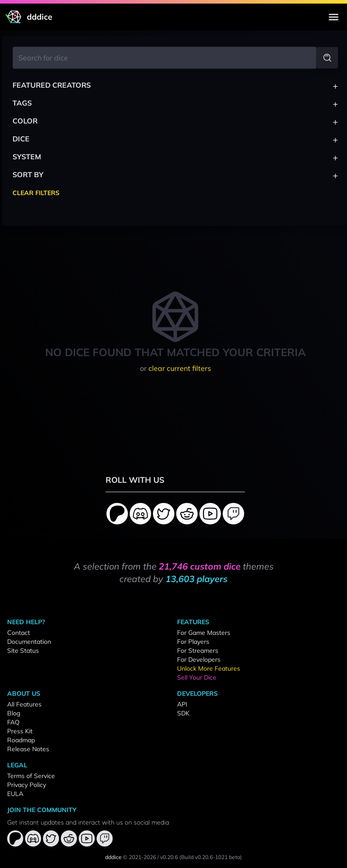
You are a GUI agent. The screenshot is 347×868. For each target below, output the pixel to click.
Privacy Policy (27, 785)
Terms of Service (31, 776)
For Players (193, 642)
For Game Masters (204, 633)
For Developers (199, 660)
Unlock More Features (209, 668)
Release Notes (28, 749)
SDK (183, 713)
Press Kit (20, 731)
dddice (113, 857)
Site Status (23, 651)
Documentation (29, 642)
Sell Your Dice (197, 677)
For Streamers (198, 651)
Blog (14, 713)
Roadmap (21, 740)
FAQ (13, 722)
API (182, 704)
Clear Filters (36, 193)
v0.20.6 (169, 857)
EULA (15, 794)
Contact (19, 633)
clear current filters (180, 368)
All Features (24, 704)
